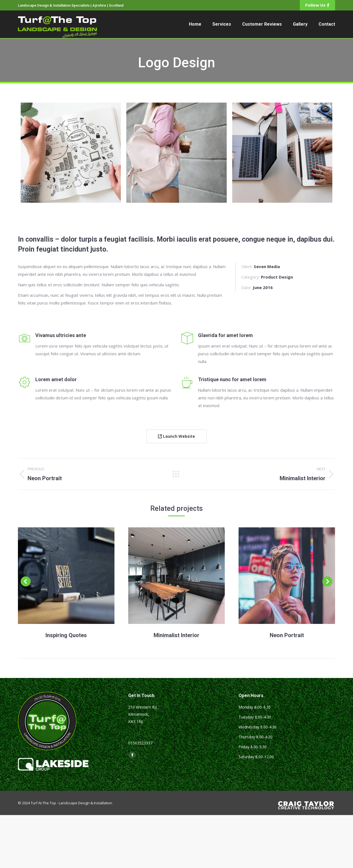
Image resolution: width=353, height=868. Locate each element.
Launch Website (176, 436)
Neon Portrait (287, 635)
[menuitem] (195, 24)
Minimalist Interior (176, 635)
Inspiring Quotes (66, 635)
